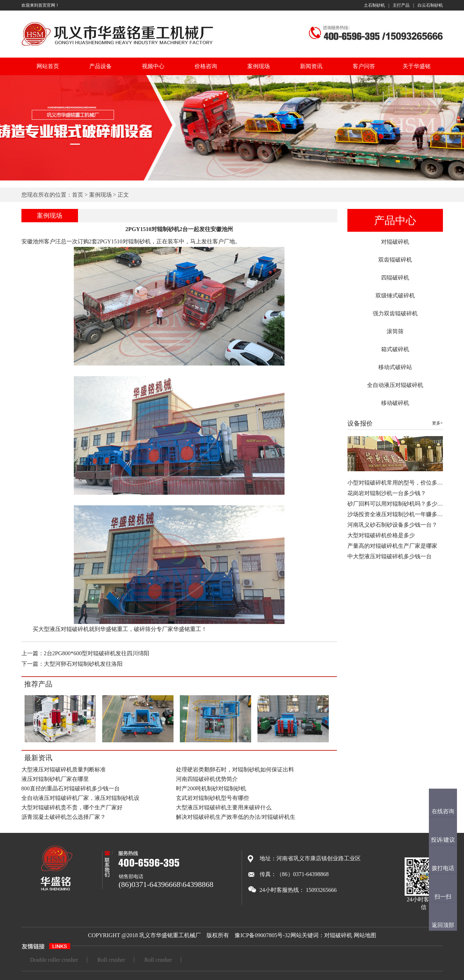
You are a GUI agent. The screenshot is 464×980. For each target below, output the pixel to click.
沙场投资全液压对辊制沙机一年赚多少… (398, 514)
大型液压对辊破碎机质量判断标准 (64, 769)
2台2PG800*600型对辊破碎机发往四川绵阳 (97, 653)
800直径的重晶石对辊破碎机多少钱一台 (71, 788)
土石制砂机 (374, 5)
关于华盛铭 (417, 66)
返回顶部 (443, 925)
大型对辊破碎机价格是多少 (381, 535)
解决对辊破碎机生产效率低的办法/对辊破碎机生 (236, 817)
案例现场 (259, 66)
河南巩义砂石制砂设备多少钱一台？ (392, 525)
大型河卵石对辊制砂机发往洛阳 (83, 664)
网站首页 (48, 66)
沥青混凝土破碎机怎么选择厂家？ (64, 817)
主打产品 (401, 5)
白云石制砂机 (430, 5)
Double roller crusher (54, 960)
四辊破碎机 (395, 278)
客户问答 (364, 66)
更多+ (437, 423)
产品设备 (100, 66)
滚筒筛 (395, 331)
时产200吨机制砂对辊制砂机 (211, 788)
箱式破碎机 (395, 349)
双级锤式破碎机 (395, 295)
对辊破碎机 (395, 242)
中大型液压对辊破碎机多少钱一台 (390, 556)
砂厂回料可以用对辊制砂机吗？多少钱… (398, 504)
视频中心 (153, 66)
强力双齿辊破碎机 (395, 313)
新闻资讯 (311, 66)
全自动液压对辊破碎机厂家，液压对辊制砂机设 (80, 798)
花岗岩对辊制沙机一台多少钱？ (387, 493)
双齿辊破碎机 (395, 260)
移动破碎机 (395, 403)
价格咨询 (206, 66)
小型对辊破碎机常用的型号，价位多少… (398, 483)
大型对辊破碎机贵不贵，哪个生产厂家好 (72, 807)
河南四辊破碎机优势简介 (207, 779)
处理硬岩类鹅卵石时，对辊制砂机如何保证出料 (235, 769)
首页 (78, 195)
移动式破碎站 (395, 367)
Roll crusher (111, 960)
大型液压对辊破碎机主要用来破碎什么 (224, 807)
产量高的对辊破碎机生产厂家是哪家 (392, 546)
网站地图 (365, 935)
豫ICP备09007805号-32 (262, 935)
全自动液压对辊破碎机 (395, 385)
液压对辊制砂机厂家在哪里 (55, 779)
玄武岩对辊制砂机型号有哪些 (213, 798)
